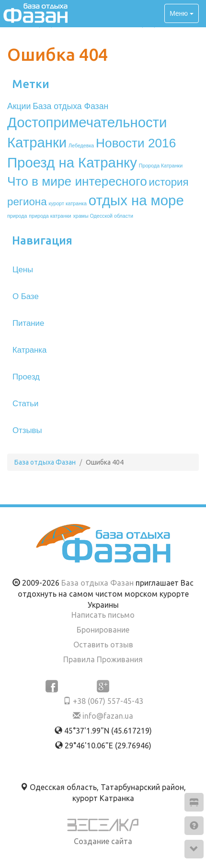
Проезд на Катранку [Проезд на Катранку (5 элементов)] (72, 162)
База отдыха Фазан (97, 583)
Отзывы (27, 430)
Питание (28, 323)
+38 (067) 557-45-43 (103, 701)
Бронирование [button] (103, 630)
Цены (23, 270)
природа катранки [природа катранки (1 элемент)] (50, 216)
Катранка (29, 350)
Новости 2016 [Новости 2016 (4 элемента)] (136, 143)
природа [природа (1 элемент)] (17, 216)
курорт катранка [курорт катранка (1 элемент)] (68, 203)
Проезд (26, 377)
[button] (194, 802)
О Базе (26, 296)
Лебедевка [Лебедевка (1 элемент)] (81, 145)
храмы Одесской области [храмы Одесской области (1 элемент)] (103, 216)
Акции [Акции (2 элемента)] (19, 106)
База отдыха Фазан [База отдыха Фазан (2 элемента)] (70, 106)
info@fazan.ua (103, 716)
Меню (182, 13)
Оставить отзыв (103, 645)
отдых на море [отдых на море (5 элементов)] (136, 200)
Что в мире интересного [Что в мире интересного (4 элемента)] (77, 181)
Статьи (25, 404)
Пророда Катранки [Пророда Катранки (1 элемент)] (161, 166)
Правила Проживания (103, 659)
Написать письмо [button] (103, 615)
